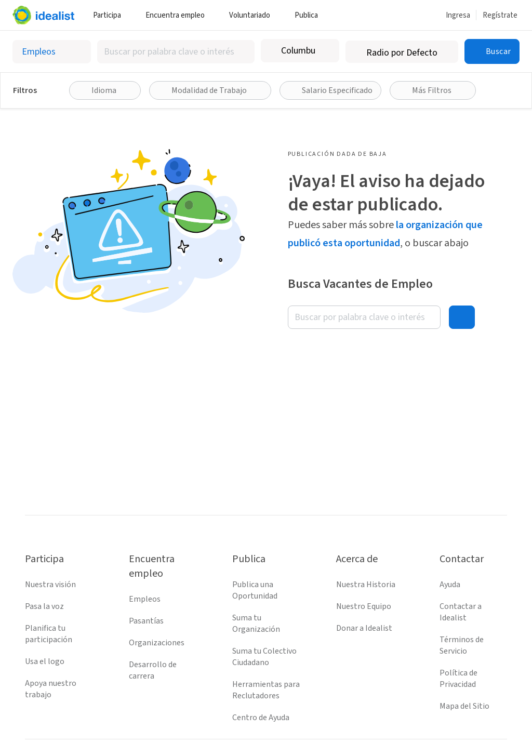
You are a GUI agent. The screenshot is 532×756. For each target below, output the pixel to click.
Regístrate (500, 15)
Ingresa (458, 15)
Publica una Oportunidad (255, 590)
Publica (310, 15)
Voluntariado (254, 15)
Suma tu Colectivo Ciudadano (264, 657)
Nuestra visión (50, 585)
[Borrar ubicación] (325, 51)
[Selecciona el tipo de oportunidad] (52, 52)
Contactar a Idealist (461, 612)
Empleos (145, 599)
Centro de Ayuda (261, 718)
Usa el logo (45, 661)
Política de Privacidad (458, 679)
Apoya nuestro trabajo (51, 689)
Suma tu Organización (256, 624)
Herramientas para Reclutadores (266, 690)
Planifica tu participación (49, 634)
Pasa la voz (44, 606)
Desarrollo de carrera (153, 670)
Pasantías (146, 621)
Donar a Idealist (364, 628)
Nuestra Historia (366, 585)
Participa (111, 15)
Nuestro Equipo (364, 606)
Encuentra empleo (179, 15)
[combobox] (176, 52)
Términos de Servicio (462, 645)
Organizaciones (157, 643)
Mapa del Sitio (464, 706)
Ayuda (450, 585)
